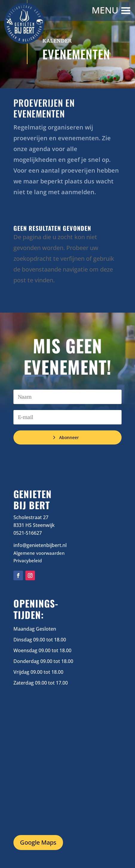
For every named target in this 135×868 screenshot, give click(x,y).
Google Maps (38, 842)
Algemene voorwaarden (39, 553)
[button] (106, 10)
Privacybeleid (28, 560)
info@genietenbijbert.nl (40, 545)
